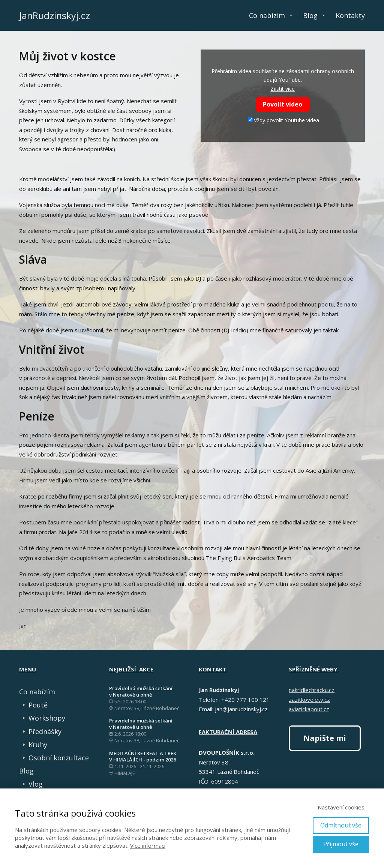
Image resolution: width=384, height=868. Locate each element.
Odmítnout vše (341, 825)
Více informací (148, 845)
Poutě (38, 705)
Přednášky (45, 731)
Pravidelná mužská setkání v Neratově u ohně (141, 692)
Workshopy (47, 718)
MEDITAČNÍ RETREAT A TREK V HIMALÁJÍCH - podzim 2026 (143, 756)
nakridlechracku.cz (312, 690)
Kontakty (350, 15)
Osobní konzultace (59, 758)
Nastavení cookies (341, 807)
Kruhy (38, 745)
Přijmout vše (341, 844)
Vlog (36, 784)
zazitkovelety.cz (309, 700)
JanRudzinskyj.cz (55, 16)
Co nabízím (267, 15)
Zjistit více (283, 89)
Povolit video (283, 104)
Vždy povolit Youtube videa (283, 120)
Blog (310, 15)
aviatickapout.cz (309, 709)
